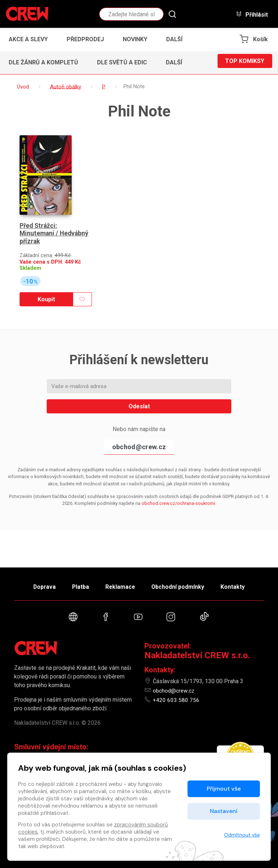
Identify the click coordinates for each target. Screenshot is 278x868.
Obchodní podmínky (182, 584)
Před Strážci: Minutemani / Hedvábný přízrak (55, 221)
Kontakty (241, 584)
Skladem (30, 255)
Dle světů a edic (122, 62)
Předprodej (85, 39)
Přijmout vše (224, 789)
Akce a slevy (28, 39)
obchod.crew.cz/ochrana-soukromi (178, 490)
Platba (77, 584)
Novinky (135, 39)
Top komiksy (245, 62)
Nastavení (224, 811)
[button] (176, 39)
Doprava (37, 584)
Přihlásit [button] (252, 14)
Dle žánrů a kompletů (43, 62)
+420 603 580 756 (176, 700)
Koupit (45, 286)
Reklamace (121, 584)
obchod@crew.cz (139, 434)
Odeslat (139, 393)
